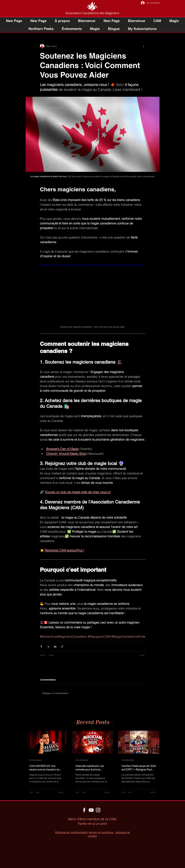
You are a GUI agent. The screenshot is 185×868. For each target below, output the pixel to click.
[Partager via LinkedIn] (55, 646)
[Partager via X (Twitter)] (48, 646)
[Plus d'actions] (144, 46)
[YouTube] (91, 810)
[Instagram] (98, 810)
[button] (137, 21)
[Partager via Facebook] (41, 646)
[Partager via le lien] (62, 646)
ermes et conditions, (102, 832)
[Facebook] (84, 810)
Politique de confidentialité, (72, 832)
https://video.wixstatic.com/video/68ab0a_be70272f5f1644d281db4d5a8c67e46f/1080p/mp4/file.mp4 (91, 265)
